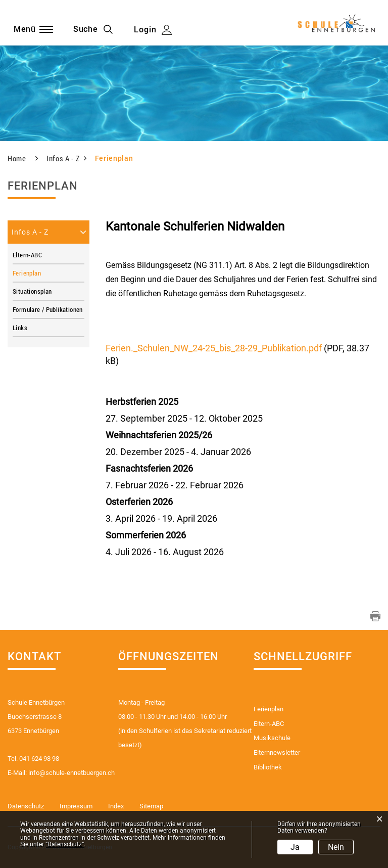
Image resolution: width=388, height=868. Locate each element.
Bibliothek (268, 768)
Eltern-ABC (27, 255)
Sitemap (151, 807)
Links (20, 328)
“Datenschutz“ (65, 844)
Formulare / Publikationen (48, 309)
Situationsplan (32, 291)
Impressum (76, 807)
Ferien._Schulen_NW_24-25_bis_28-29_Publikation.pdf (214, 348)
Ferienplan (44, 273)
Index (116, 807)
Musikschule (272, 738)
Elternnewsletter (277, 753)
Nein (336, 847)
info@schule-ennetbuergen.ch (71, 773)
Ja (295, 847)
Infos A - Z (30, 232)
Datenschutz (26, 807)
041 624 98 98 (39, 759)
